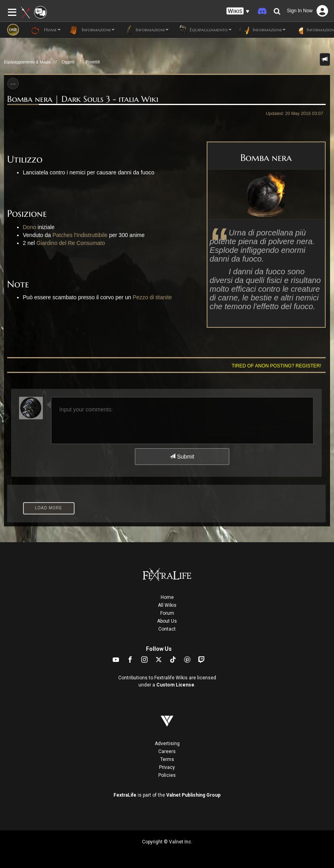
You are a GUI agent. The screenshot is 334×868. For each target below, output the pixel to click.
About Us (167, 621)
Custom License (175, 685)
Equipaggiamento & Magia (27, 62)
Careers (167, 751)
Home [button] (46, 30)
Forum (167, 613)
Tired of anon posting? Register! (276, 366)
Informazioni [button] (92, 30)
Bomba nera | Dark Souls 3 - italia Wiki (83, 99)
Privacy (167, 767)
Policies (167, 775)
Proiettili (93, 62)
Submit (182, 457)
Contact (167, 629)
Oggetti (68, 62)
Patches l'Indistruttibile (80, 235)
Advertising (167, 744)
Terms (167, 759)
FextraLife (125, 795)
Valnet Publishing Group (193, 795)
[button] (238, 11)
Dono (30, 227)
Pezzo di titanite (153, 297)
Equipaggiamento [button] (204, 30)
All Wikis (167, 605)
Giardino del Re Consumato (71, 243)
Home (167, 597)
